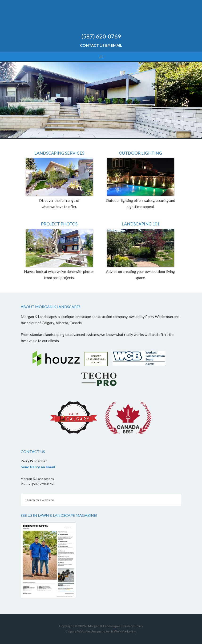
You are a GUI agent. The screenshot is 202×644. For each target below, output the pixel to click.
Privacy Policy (133, 626)
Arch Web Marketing (121, 631)
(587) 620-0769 (101, 36)
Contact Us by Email (101, 45)
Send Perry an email (38, 467)
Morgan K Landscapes (101, 19)
